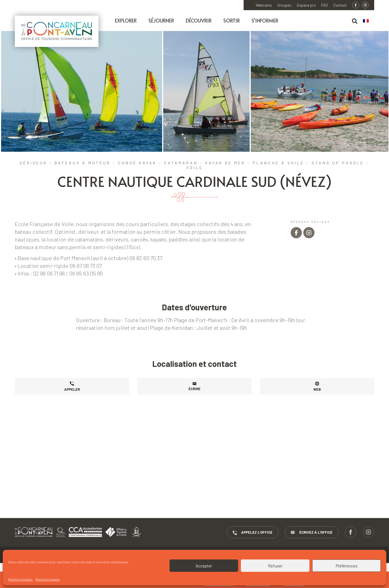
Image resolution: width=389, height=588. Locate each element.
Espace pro (306, 5)
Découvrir (199, 20)
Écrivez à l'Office (312, 533)
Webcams (264, 5)
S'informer (265, 20)
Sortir (232, 20)
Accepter (204, 566)
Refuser (275, 566)
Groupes (284, 5)
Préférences (347, 566)
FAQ (325, 5)
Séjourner (161, 20)
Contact (340, 5)
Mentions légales (20, 579)
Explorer (126, 20)
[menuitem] (369, 21)
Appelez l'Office (253, 533)
